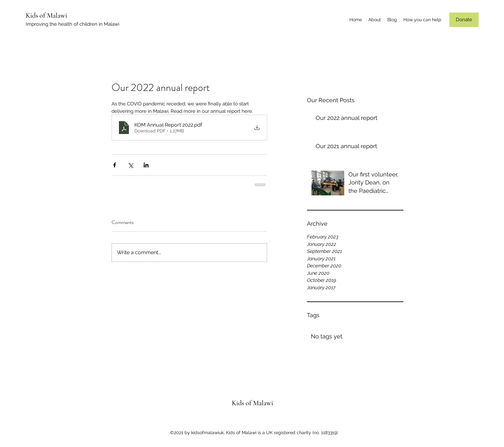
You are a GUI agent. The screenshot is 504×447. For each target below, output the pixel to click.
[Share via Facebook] (115, 165)
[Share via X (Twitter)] (130, 165)
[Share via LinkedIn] (146, 165)
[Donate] (464, 20)
